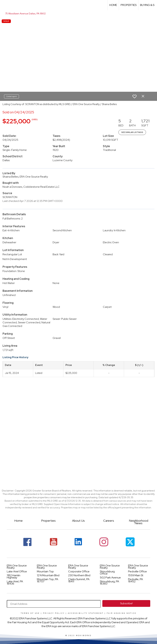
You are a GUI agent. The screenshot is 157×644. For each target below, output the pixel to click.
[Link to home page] (4, 5)
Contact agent (12, 96)
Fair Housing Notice (122, 613)
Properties (129, 5)
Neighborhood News (139, 522)
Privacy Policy (54, 613)
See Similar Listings (132, 132)
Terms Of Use (30, 613)
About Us (78, 521)
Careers (109, 521)
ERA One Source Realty (17, 567)
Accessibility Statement (86, 613)
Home (113, 5)
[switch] (134, 96)
